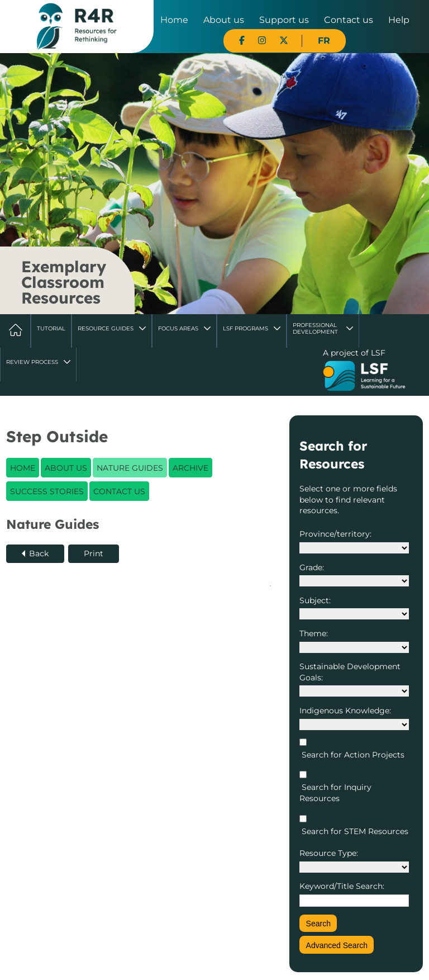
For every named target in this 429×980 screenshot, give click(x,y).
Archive (190, 468)
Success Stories (47, 491)
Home (174, 20)
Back (39, 553)
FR (324, 41)
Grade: (312, 567)
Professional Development (315, 328)
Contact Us (119, 491)
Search (318, 924)
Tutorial (51, 328)
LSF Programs (246, 328)
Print (94, 553)
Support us (284, 20)
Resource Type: (329, 853)
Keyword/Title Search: (342, 886)
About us (224, 20)
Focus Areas (178, 328)
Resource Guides (106, 328)
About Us (66, 468)
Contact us (349, 20)
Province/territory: (335, 534)
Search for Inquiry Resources (335, 793)
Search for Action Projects (352, 755)
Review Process (32, 362)
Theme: (314, 633)
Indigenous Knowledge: (345, 711)
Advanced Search (337, 945)
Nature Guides (130, 468)
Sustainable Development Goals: (350, 672)
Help (399, 20)
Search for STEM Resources (354, 831)
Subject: (315, 600)
